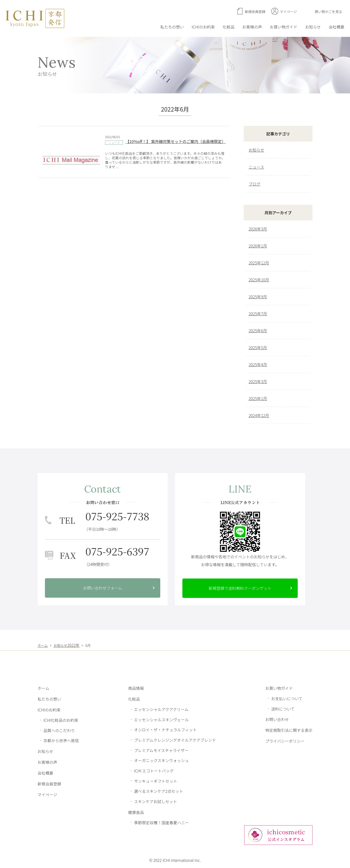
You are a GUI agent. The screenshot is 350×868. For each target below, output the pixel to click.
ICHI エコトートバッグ (154, 771)
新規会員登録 (255, 12)
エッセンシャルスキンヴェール (162, 719)
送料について (283, 709)
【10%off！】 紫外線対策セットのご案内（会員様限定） (175, 141)
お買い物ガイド (283, 27)
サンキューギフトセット (156, 781)
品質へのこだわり (59, 730)
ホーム (43, 688)
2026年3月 (258, 229)
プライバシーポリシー (285, 741)
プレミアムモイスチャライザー (161, 750)
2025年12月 (259, 263)
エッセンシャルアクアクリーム (161, 709)
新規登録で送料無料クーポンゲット (240, 588)
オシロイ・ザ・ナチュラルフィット (165, 730)
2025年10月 (259, 280)
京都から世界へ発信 (61, 740)
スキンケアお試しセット (156, 801)
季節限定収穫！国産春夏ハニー (162, 822)
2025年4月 (258, 364)
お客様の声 (252, 27)
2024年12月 (259, 415)
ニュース (114, 142)
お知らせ (313, 27)
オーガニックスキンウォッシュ (161, 760)
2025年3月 (258, 381)
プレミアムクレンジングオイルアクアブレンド (175, 740)
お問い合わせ (277, 719)
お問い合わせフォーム (103, 588)
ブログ (255, 184)
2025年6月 (258, 331)
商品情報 (136, 688)
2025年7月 (258, 314)
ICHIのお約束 (203, 27)
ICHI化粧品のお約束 (61, 720)
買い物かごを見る (328, 12)
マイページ (288, 12)
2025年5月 (258, 347)
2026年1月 (258, 246)
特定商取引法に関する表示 (289, 730)
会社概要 (337, 27)
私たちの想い (172, 27)
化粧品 (229, 27)
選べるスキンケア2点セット (159, 791)
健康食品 (136, 812)
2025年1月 (258, 398)
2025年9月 (258, 297)
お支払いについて (287, 698)
